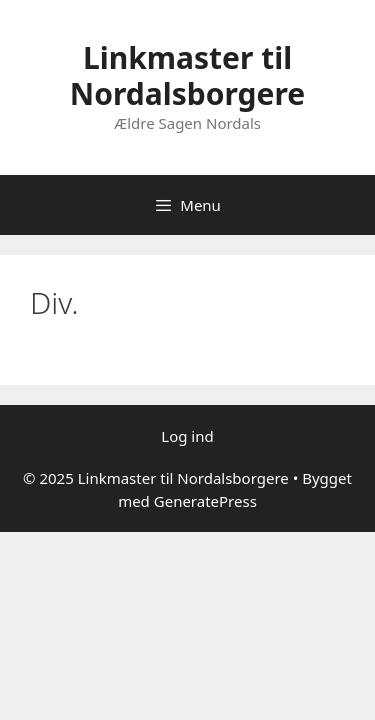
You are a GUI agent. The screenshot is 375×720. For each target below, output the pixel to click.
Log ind (187, 436)
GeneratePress (205, 501)
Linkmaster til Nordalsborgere (187, 75)
